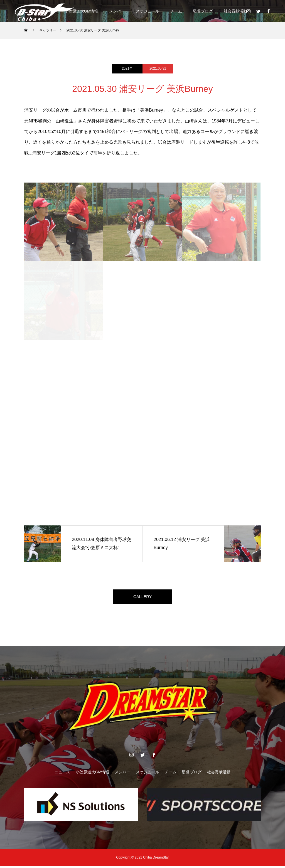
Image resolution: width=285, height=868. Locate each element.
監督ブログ (203, 11)
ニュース (62, 774)
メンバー (117, 11)
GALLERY (142, 598)
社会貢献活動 (235, 11)
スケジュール (148, 11)
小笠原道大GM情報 (81, 11)
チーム (176, 11)
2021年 (127, 68)
